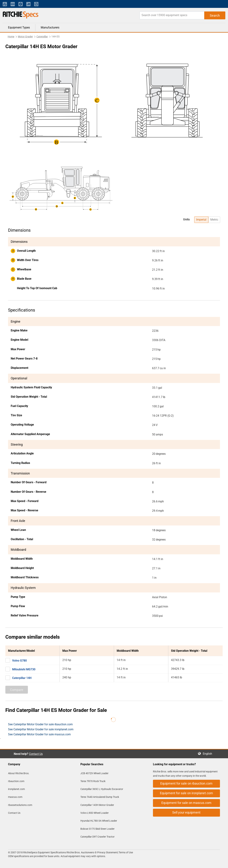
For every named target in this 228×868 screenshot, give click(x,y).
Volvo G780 (19, 661)
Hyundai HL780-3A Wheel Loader (99, 821)
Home (11, 37)
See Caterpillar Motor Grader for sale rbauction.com (40, 724)
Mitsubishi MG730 (24, 669)
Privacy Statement (107, 852)
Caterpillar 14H (22, 678)
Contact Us (36, 754)
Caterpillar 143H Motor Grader (97, 805)
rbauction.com (16, 781)
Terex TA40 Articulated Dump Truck (100, 797)
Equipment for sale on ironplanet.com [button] (186, 793)
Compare (17, 690)
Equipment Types (19, 27)
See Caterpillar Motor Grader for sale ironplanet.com (41, 729)
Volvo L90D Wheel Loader (95, 813)
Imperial (201, 220)
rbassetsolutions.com (20, 805)
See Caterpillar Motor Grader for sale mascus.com (39, 734)
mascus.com (15, 797)
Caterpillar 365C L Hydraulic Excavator (102, 789)
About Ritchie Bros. (19, 773)
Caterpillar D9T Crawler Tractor (97, 837)
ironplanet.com (16, 789)
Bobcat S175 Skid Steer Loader (97, 829)
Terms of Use (126, 852)
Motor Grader (25, 37)
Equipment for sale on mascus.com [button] (186, 803)
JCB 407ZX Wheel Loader (94, 773)
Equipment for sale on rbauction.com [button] (186, 783)
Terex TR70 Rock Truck (93, 781)
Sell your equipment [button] (186, 812)
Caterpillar (42, 37)
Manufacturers (50, 27)
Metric (214, 220)
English (209, 754)
